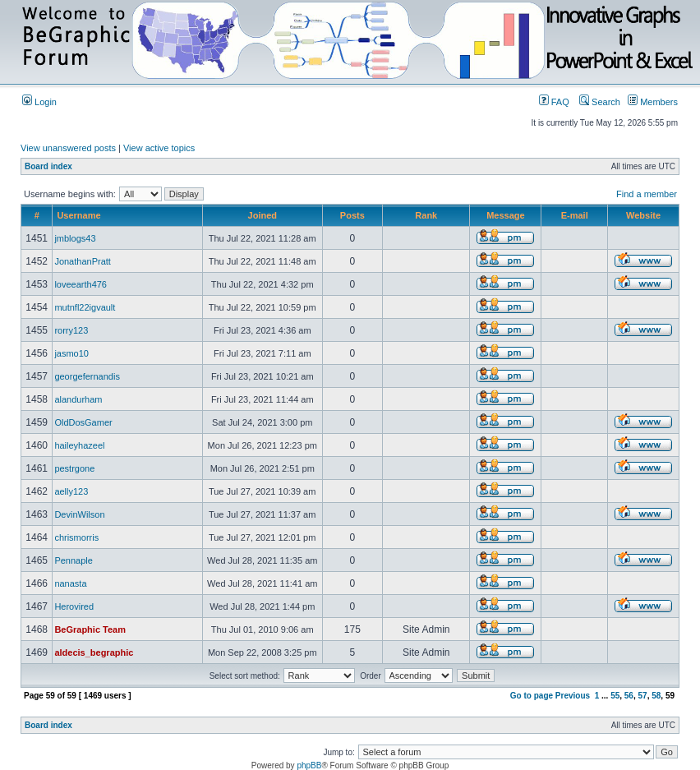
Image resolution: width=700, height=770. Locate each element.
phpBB (309, 765)
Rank (426, 215)
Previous (573, 696)
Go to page (532, 696)
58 (656, 696)
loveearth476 (81, 284)
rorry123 (71, 330)
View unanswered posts (68, 148)
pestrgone (74, 468)
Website (643, 215)
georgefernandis (87, 376)
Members (653, 102)
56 (629, 696)
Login (39, 102)
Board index (48, 166)
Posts (352, 215)
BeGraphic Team (90, 629)
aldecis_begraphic (94, 652)
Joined (262, 215)
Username (78, 215)
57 (643, 696)
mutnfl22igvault (85, 307)
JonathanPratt (83, 261)
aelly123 (71, 491)
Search (600, 102)
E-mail (575, 215)
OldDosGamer (83, 422)
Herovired (74, 606)
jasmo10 (71, 353)
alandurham (78, 399)
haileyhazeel (79, 445)
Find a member (647, 194)
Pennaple (74, 560)
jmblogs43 (75, 238)
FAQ (554, 102)
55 (615, 696)
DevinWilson (79, 514)
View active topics (159, 148)
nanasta (70, 583)
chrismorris (76, 537)
